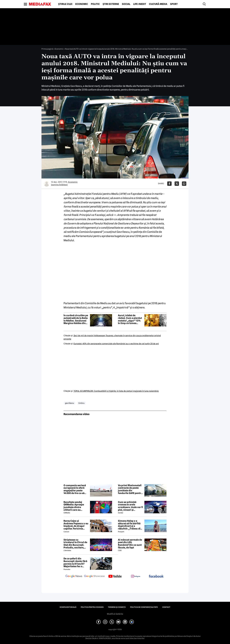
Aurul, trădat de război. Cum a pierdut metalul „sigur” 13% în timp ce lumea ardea (130, 319)
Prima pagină (47, 49)
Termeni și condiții (117, 607)
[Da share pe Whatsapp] (184, 184)
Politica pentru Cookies (92, 607)
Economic (82, 4)
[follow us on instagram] (136, 577)
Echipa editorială (68, 607)
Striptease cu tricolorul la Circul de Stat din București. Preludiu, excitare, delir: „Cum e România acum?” (76, 544)
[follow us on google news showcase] (94, 577)
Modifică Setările (115, 614)
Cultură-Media (158, 4)
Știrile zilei (65, 4)
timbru (81, 403)
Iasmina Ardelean (59, 185)
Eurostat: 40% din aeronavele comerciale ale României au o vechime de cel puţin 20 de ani (116, 344)
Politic (95, 4)
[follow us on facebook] (156, 576)
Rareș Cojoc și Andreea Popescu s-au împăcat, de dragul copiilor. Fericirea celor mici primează (76, 525)
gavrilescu (69, 403)
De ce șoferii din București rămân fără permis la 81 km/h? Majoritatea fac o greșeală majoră (75, 562)
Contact (166, 607)
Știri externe (111, 4)
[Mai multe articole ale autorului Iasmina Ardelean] (47, 184)
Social (126, 4)
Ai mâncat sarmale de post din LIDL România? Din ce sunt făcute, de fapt (130, 544)
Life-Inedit (140, 4)
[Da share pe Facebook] (169, 184)
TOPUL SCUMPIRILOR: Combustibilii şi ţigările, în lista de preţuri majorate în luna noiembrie (116, 391)
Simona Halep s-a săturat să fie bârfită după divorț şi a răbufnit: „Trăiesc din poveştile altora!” (130, 525)
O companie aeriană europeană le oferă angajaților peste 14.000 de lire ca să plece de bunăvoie (75, 489)
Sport (174, 4)
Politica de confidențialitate (144, 607)
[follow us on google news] (74, 577)
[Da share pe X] (177, 184)
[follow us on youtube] (115, 577)
